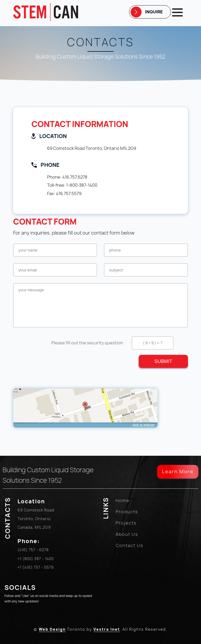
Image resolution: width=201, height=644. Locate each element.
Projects (126, 523)
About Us (127, 534)
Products (127, 512)
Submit (163, 361)
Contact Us (130, 545)
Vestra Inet (107, 629)
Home (123, 500)
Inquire (154, 12)
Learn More (178, 472)
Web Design (52, 629)
